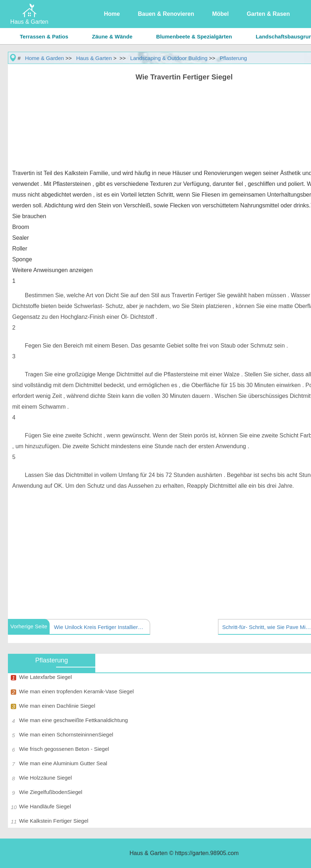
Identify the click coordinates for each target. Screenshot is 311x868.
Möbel (220, 14)
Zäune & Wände (112, 36)
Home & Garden (45, 58)
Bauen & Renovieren (166, 14)
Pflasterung (233, 58)
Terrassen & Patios (44, 36)
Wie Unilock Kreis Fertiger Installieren (99, 627)
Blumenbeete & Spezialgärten (194, 36)
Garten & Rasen (268, 14)
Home (112, 14)
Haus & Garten (94, 58)
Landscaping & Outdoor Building (169, 58)
